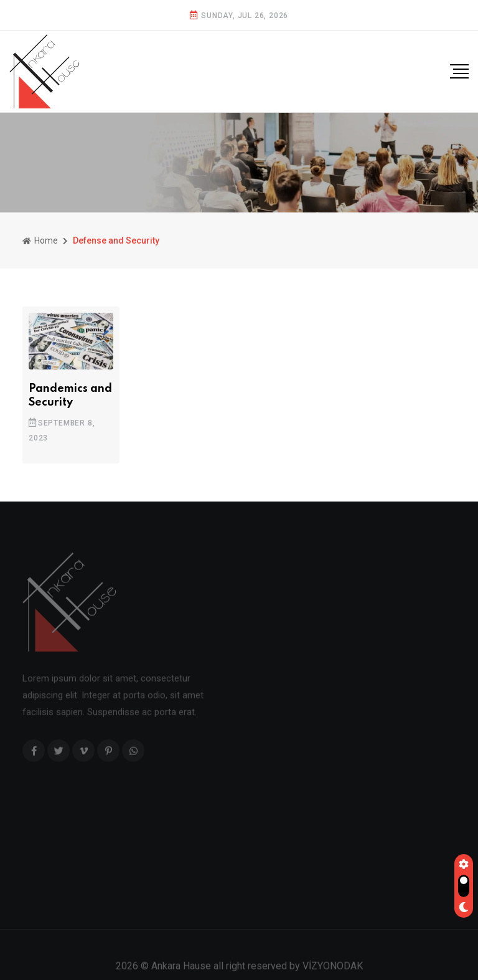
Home (40, 240)
